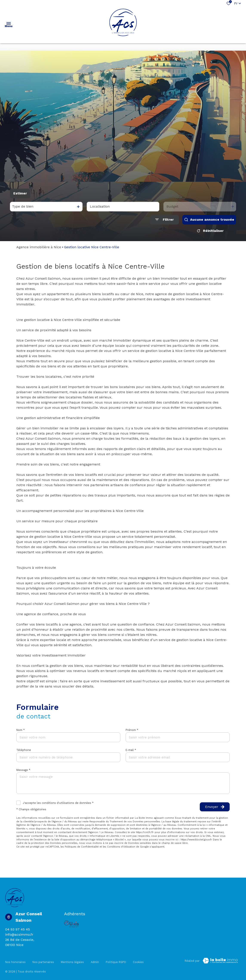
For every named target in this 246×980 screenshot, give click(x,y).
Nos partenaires (43, 960)
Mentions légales (72, 960)
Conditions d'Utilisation (121, 847)
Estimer (20, 193)
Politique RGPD (116, 960)
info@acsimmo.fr (19, 935)
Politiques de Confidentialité (82, 847)
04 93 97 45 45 (18, 929)
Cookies (138, 960)
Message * (23, 770)
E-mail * (131, 750)
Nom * (21, 730)
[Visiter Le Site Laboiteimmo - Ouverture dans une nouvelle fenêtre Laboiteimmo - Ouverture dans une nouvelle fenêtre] (220, 961)
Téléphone (24, 750)
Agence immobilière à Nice (39, 247)
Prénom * (132, 730)
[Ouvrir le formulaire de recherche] (165, 220)
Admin (95, 960)
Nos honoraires (15, 960)
